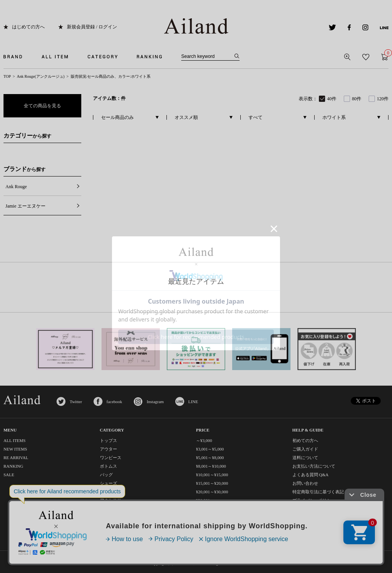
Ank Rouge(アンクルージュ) (41, 76)
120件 (383, 99)
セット (106, 526)
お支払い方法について (314, 466)
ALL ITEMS (15, 440)
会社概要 (301, 517)
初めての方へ (305, 440)
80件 (357, 99)
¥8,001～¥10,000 (211, 466)
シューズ (108, 483)
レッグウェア (113, 492)
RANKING (13, 466)
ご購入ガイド (305, 449)
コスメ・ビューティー (121, 535)
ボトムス (108, 466)
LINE (193, 402)
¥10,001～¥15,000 (212, 475)
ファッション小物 (117, 509)
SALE (9, 475)
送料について (305, 458)
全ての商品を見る (42, 106)
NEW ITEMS (15, 449)
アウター (108, 449)
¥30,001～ (205, 500)
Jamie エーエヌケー (25, 206)
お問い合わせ (305, 483)
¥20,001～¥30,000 (212, 492)
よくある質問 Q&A (311, 475)
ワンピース (111, 458)
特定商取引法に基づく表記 (318, 492)
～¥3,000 (204, 440)
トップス (108, 440)
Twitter (76, 402)
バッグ (106, 475)
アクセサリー (113, 500)
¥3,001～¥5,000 (210, 449)
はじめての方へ (28, 27)
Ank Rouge (16, 187)
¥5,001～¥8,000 (210, 458)
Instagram (155, 402)
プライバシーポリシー (314, 500)
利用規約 (301, 509)
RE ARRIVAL (16, 458)
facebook (114, 402)
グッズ (106, 517)
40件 (332, 99)
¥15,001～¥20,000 (212, 483)
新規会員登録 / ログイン (92, 27)
